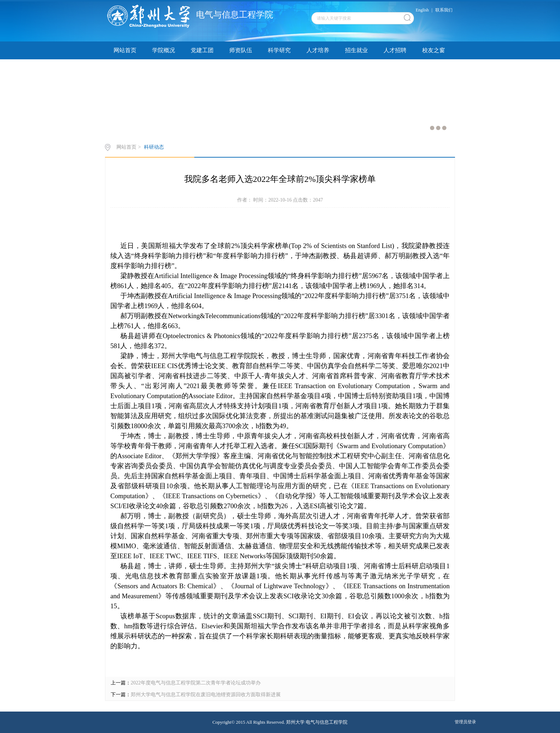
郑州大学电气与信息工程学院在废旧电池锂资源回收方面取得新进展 (206, 695)
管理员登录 (465, 722)
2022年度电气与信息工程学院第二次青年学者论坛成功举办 (196, 683)
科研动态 (154, 147)
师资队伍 (241, 50)
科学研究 (279, 50)
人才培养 (318, 50)
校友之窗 (434, 50)
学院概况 (164, 50)
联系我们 (444, 10)
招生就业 (356, 50)
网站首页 (125, 50)
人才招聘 (395, 50)
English (422, 10)
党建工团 (202, 50)
